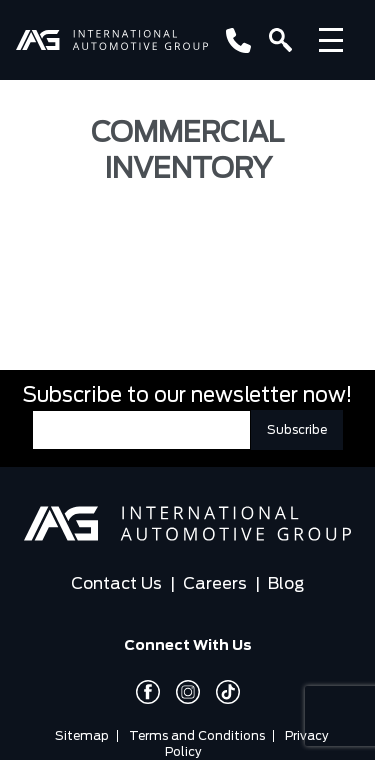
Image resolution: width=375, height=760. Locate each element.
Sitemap (82, 736)
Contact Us (116, 584)
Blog (286, 584)
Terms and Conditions (197, 736)
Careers (215, 584)
